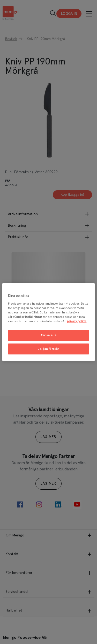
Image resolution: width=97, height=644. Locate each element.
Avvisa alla (48, 335)
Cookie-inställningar (28, 317)
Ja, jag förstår (48, 349)
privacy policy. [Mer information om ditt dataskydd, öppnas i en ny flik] (77, 321)
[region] (48, 322)
